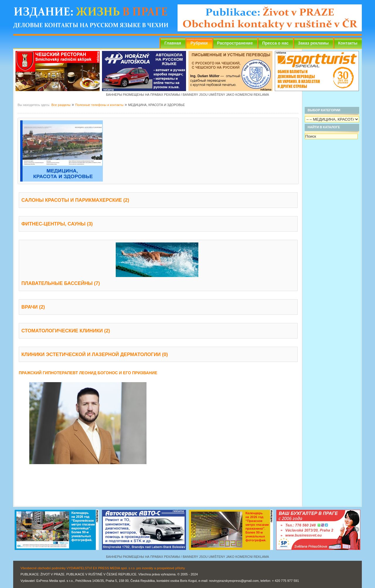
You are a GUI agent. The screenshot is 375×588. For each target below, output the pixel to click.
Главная (173, 43)
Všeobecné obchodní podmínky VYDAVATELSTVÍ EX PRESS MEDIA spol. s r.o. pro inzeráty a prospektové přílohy (103, 568)
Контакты (348, 43)
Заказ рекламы (313, 43)
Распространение (235, 43)
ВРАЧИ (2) (33, 307)
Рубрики (199, 43)
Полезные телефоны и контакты (99, 105)
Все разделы (61, 105)
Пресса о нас (275, 43)
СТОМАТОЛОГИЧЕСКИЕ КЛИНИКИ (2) (66, 331)
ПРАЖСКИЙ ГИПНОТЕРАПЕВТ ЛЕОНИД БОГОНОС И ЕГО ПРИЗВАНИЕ (88, 373)
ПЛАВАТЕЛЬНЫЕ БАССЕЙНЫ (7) (61, 283)
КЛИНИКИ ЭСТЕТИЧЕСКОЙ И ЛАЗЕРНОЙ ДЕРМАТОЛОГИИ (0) (95, 354)
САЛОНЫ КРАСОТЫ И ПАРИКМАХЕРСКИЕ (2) (75, 200)
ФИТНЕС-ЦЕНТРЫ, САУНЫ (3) (57, 224)
